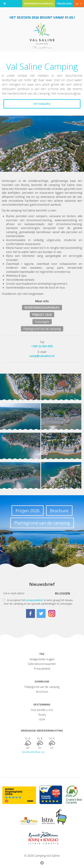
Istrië (42, 719)
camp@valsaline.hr (42, 356)
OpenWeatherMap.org (33, 752)
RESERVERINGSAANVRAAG (39, 4)
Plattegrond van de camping (42, 329)
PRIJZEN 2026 (64, 4)
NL (79, 4)
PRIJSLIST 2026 (42, 315)
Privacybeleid (42, 669)
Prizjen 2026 (28, 511)
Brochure (59, 511)
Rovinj (42, 715)
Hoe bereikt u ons (42, 710)
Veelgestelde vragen (42, 659)
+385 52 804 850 (42, 346)
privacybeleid (34, 600)
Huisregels (42, 322)
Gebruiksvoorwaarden (42, 664)
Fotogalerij (42, 104)
